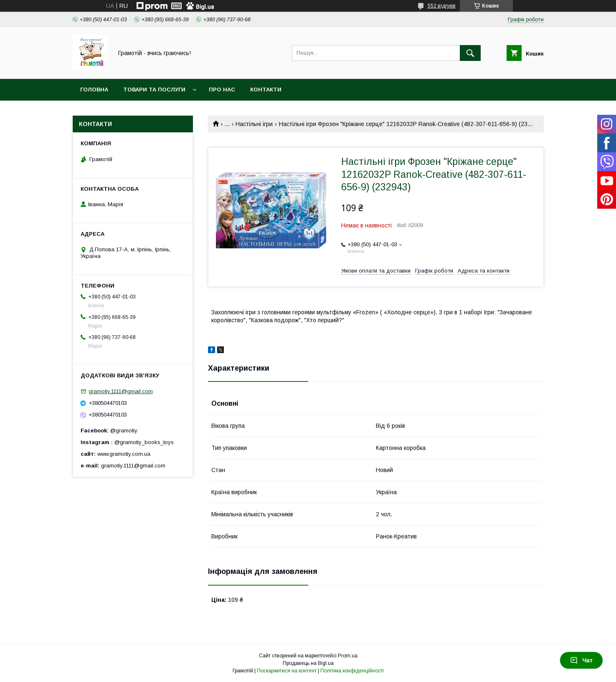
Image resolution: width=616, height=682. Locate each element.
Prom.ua (348, 656)
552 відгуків (442, 6)
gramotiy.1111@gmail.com (121, 391)
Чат (581, 660)
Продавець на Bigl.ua (308, 663)
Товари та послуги (154, 90)
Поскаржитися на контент (287, 671)
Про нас (222, 90)
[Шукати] (470, 53)
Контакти (266, 90)
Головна (94, 90)
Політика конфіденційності (352, 671)
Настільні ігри (254, 124)
